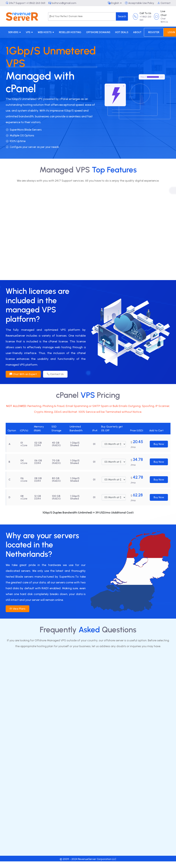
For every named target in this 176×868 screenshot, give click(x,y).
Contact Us (55, 374)
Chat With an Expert (23, 374)
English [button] (114, 3)
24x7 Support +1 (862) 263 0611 (25, 3)
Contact (164, 3)
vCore (24, 445)
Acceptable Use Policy (140, 3)
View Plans (17, 609)
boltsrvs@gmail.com (62, 3)
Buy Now (159, 444)
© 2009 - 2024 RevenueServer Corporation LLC (88, 859)
